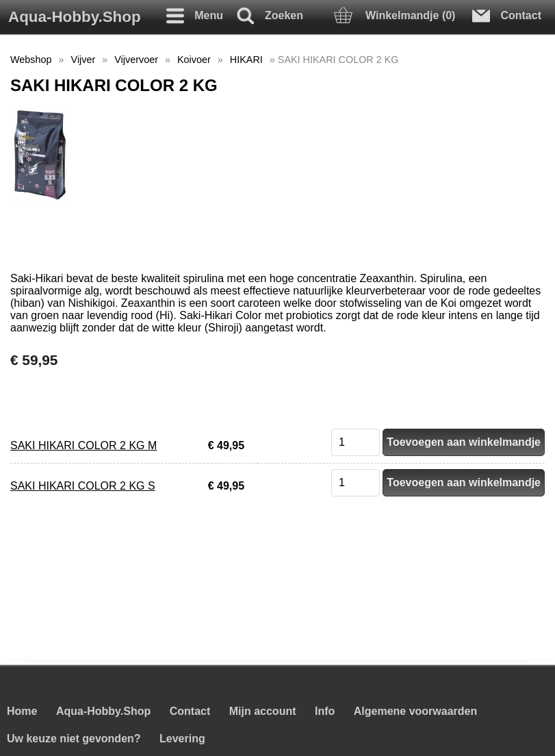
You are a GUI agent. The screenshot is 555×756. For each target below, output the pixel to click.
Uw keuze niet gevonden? (74, 739)
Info (325, 711)
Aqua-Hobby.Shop (75, 17)
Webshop (31, 60)
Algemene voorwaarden (416, 711)
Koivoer (194, 60)
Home (22, 711)
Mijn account (263, 711)
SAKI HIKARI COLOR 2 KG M (83, 445)
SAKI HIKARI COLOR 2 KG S (83, 486)
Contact (190, 711)
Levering (182, 739)
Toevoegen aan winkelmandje (464, 442)
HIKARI (246, 60)
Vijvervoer (136, 60)
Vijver (83, 60)
